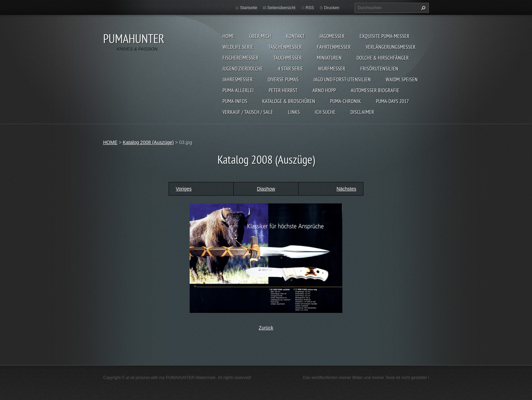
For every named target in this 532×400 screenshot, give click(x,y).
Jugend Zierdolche (243, 68)
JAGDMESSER (332, 36)
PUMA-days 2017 (392, 101)
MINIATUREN (329, 58)
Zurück (266, 328)
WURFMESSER (332, 68)
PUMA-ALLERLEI (238, 90)
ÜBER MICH (260, 36)
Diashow (266, 189)
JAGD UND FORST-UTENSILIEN (342, 79)
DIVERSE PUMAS (283, 79)
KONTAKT (295, 36)
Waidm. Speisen (402, 79)
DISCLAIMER (362, 112)
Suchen (422, 8)
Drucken (332, 8)
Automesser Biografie (375, 90)
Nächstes (346, 189)
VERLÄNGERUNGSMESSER (391, 47)
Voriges (184, 189)
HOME (229, 36)
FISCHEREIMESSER (241, 58)
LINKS (294, 112)
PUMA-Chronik (346, 101)
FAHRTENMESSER (334, 47)
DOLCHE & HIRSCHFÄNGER (383, 58)
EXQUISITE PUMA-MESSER (385, 36)
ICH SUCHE (325, 112)
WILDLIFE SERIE (238, 47)
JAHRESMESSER (238, 79)
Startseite (249, 8)
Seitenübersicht (281, 8)
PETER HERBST (283, 90)
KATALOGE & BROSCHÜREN (289, 101)
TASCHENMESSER (285, 47)
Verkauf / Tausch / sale (248, 112)
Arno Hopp (324, 90)
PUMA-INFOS (235, 101)
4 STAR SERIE (291, 68)
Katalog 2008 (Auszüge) (148, 142)
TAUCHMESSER (288, 58)
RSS (310, 8)
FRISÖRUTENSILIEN (379, 68)
